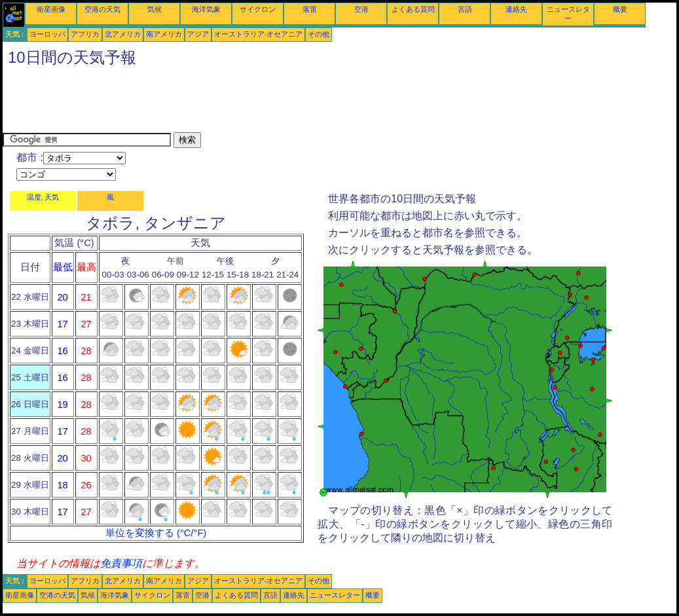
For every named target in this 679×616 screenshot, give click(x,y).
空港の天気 (102, 9)
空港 (361, 9)
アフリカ (85, 34)
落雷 (310, 9)
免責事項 (121, 563)
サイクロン (258, 9)
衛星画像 (51, 9)
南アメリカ (164, 34)
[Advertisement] (241, 103)
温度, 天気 (43, 197)
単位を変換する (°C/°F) (156, 533)
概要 (620, 9)
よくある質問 (413, 9)
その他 (319, 34)
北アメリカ (123, 34)
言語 (465, 9)
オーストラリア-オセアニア (259, 34)
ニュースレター (335, 595)
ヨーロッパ (47, 34)
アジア (198, 34)
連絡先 (516, 9)
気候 (155, 9)
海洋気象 (206, 9)
